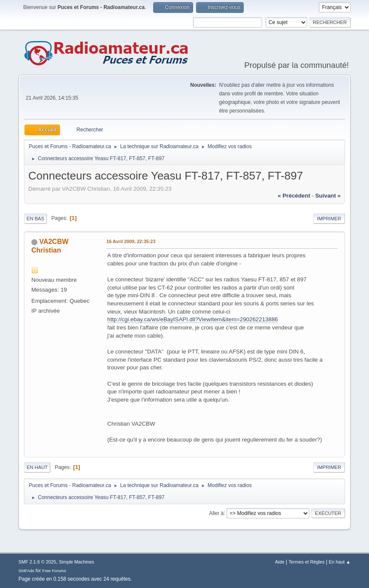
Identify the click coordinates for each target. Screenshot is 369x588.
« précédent (294, 196)
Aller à (216, 513)
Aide (280, 562)
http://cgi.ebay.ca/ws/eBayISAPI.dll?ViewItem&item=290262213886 (193, 319)
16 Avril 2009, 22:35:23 (131, 241)
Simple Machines (76, 562)
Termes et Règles (306, 562)
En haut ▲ (340, 562)
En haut (37, 467)
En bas (35, 219)
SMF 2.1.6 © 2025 (37, 562)
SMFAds (26, 571)
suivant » (328, 196)
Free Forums (54, 571)
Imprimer (329, 219)
